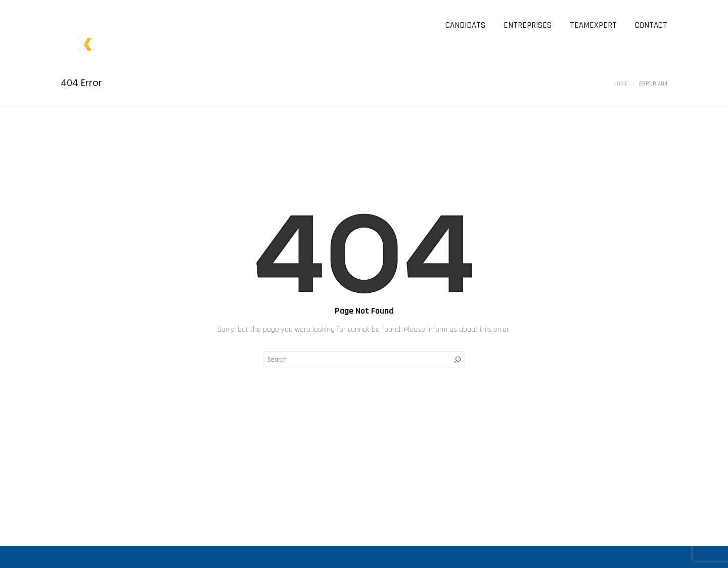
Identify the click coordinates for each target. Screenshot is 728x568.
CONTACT (651, 25)
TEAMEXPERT (593, 25)
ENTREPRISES (528, 25)
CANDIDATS (465, 25)
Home (621, 84)
